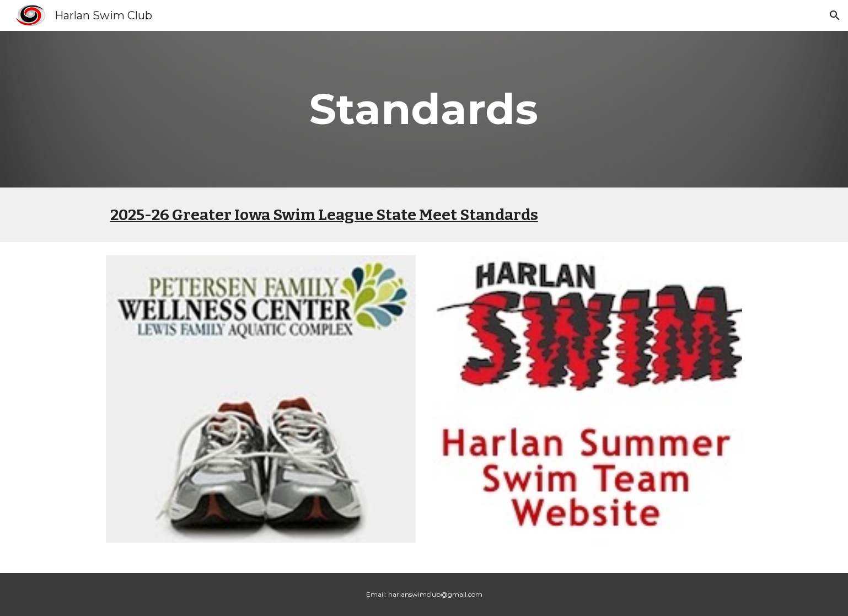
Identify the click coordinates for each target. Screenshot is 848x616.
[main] (424, 109)
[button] (835, 15)
